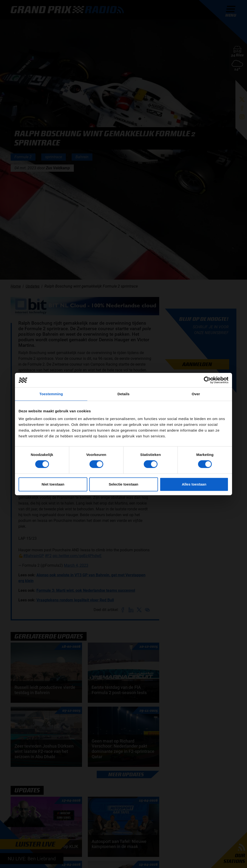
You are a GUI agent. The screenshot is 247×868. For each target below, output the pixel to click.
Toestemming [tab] (51, 394)
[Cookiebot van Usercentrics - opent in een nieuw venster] (207, 380)
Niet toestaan (53, 484)
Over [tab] (196, 394)
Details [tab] (123, 394)
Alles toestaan (194, 484)
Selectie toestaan (124, 484)
